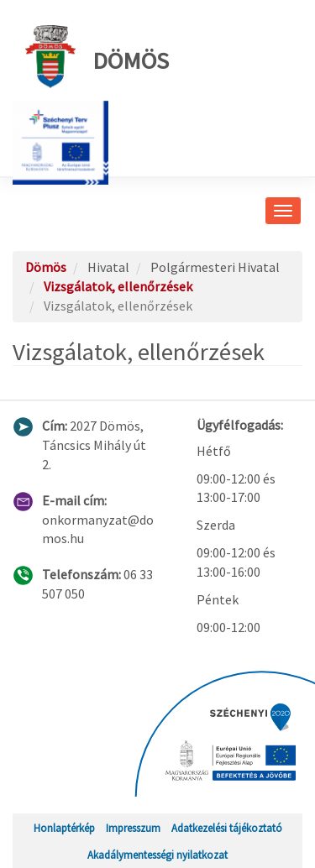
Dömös (97, 57)
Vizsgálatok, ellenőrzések (118, 286)
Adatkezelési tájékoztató (227, 828)
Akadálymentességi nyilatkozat (157, 855)
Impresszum (133, 828)
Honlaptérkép (64, 828)
